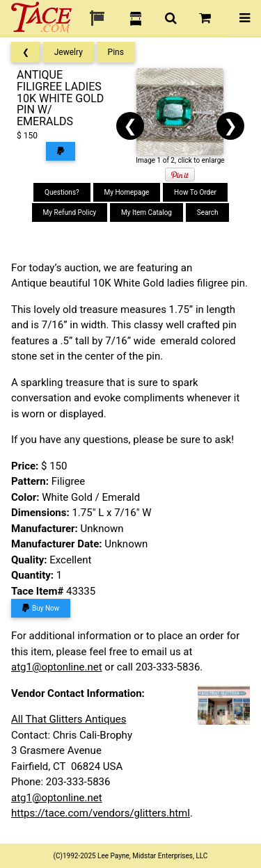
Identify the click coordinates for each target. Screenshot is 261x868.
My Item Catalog (147, 212)
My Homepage (127, 192)
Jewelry (69, 52)
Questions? (62, 192)
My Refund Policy (70, 212)
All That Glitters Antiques (69, 719)
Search (208, 212)
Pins (116, 52)
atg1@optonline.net (57, 667)
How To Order (195, 192)
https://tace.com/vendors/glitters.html (101, 813)
